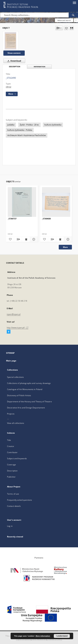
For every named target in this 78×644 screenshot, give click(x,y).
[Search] (73, 15)
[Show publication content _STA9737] (26, 239)
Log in (10, 526)
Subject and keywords (17, 458)
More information (43, 636)
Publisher (11, 477)
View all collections (16, 423)
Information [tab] (39, 67)
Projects (11, 414)
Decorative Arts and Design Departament (26, 408)
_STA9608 (46, 219)
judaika (11, 125)
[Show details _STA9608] (67, 239)
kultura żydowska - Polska (20, 130)
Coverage (11, 465)
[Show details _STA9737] (33, 239)
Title (9, 440)
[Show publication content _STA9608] (60, 239)
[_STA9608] (56, 202)
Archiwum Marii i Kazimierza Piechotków (27, 135)
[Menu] (74, 3)
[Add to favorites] (66, 28)
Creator (11, 446)
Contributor (12, 452)
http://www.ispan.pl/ (18, 328)
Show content (14, 53)
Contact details (14, 506)
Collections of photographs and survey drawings (29, 383)
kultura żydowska (53, 125)
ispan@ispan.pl (14, 314)
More (65, 247)
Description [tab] (15, 67)
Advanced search (64, 20)
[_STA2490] (10, 41)
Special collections (15, 377)
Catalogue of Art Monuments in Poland (25, 389)
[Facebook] (9, 332)
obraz (9, 87)
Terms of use (13, 494)
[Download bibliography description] (18, 239)
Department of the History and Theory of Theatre (29, 402)
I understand (62, 636)
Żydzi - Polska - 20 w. (29, 125)
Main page (11, 361)
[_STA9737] (22, 202)
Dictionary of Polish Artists (19, 395)
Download (13, 61)
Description (12, 471)
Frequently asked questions (19, 500)
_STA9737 (12, 219)
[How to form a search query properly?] (76, 20)
